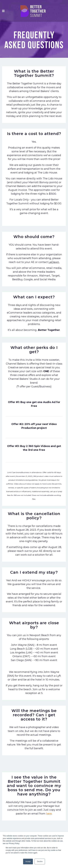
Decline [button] (40, 862)
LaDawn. (54, 262)
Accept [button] (28, 862)
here (49, 814)
